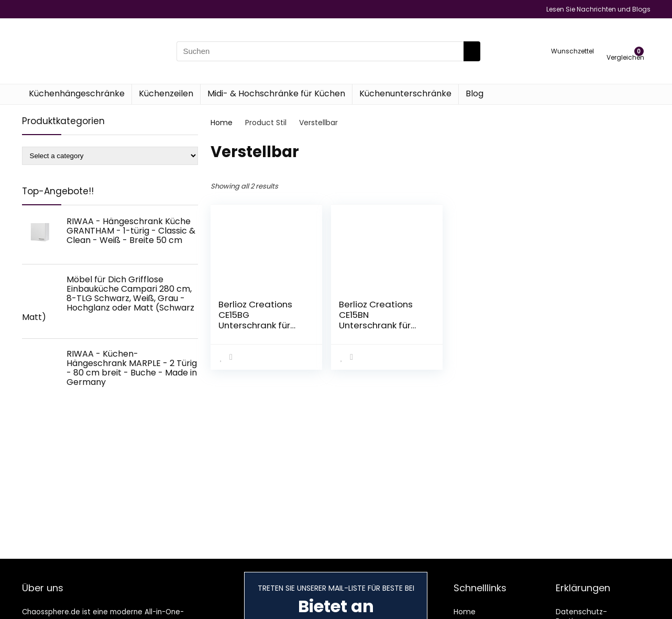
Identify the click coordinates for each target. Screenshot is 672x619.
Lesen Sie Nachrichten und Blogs (598, 9)
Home (222, 123)
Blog (475, 93)
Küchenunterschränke (405, 93)
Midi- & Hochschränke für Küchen (276, 93)
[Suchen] (472, 51)
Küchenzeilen (166, 93)
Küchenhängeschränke (77, 93)
